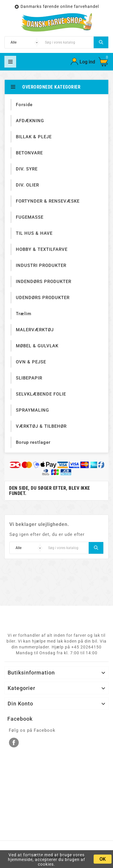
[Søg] (68, 42)
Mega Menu (10, 62)
